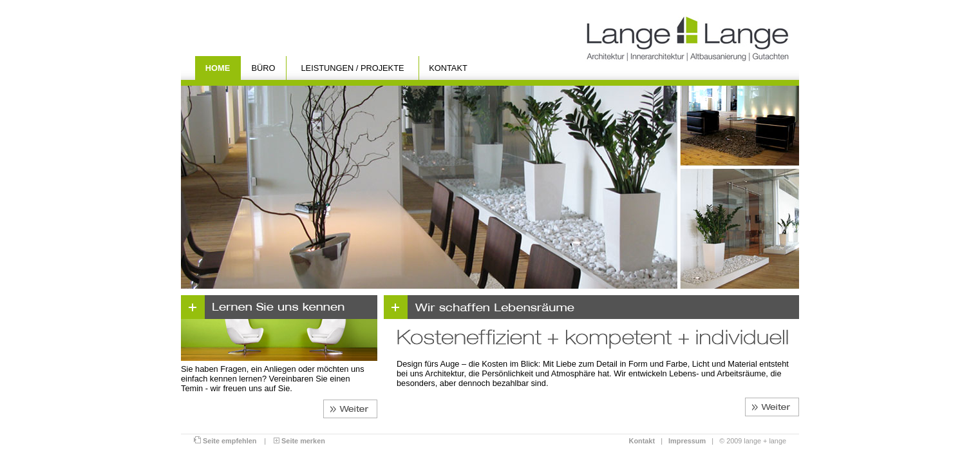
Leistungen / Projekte (353, 68)
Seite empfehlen (225, 441)
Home (218, 68)
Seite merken (299, 441)
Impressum (687, 441)
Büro (264, 68)
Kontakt (448, 68)
